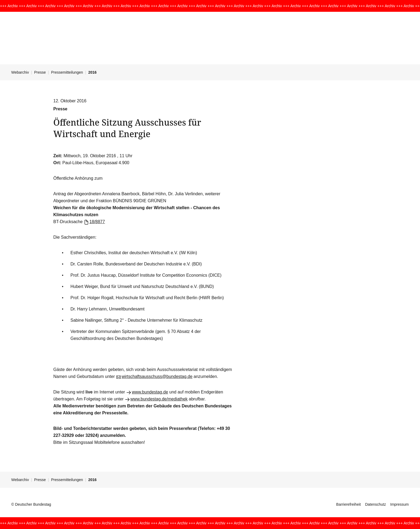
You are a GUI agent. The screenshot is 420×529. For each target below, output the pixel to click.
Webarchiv (20, 72)
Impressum (400, 504)
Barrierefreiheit (348, 504)
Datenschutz (376, 504)
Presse (40, 72)
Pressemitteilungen (67, 72)
